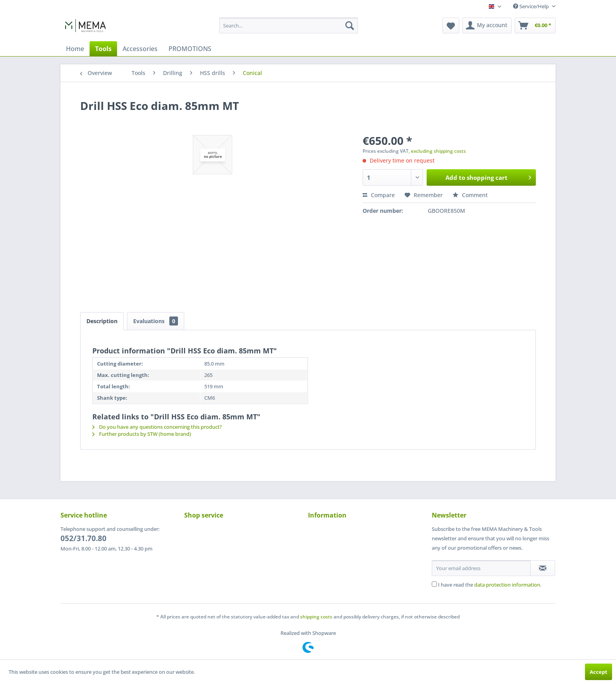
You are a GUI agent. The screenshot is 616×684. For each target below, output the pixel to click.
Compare (379, 195)
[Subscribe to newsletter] (543, 568)
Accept (599, 672)
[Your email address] (481, 568)
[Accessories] (140, 49)
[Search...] (289, 26)
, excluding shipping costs (437, 151)
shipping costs (316, 617)
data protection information (507, 585)
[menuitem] (289, 26)
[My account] (487, 26)
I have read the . (490, 585)
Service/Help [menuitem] (532, 6)
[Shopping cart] (535, 26)
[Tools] (103, 49)
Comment (470, 195)
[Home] (75, 49)
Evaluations (156, 321)
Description (102, 321)
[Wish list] (451, 26)
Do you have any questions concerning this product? (157, 427)
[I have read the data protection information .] (434, 584)
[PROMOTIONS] (190, 49)
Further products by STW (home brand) (142, 434)
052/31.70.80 (83, 538)
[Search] (350, 26)
